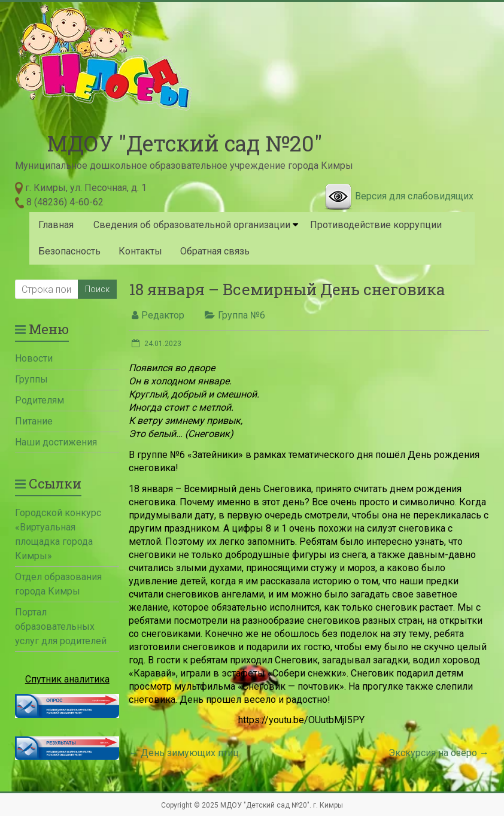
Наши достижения (56, 442)
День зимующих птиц (184, 753)
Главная (56, 225)
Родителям (40, 400)
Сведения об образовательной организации (192, 225)
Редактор (163, 315)
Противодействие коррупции (376, 225)
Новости (34, 358)
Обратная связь (215, 251)
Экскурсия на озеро (439, 753)
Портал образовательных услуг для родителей (61, 627)
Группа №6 (242, 315)
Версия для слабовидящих (414, 196)
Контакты (140, 251)
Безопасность (69, 251)
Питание (34, 421)
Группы (31, 379)
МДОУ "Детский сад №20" (184, 143)
